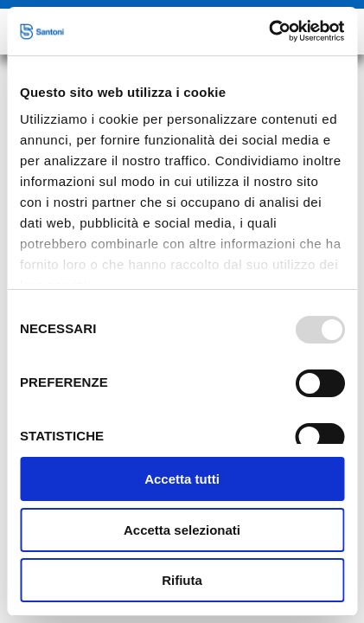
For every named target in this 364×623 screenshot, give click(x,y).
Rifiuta (182, 580)
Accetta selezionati (182, 530)
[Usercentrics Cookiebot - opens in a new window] (268, 31)
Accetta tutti (182, 479)
